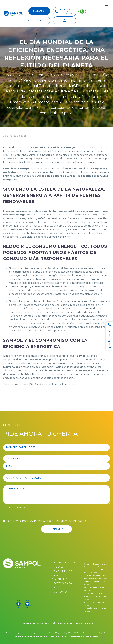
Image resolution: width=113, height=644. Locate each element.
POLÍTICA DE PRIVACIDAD (62, 623)
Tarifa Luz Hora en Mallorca (94, 576)
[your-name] (56, 447)
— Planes (57, 567)
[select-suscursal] (39, 11)
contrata (39, 20)
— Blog (56, 588)
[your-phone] (56, 459)
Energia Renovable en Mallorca (96, 570)
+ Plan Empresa (62, 571)
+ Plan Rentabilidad (60, 577)
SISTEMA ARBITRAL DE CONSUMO (34, 623)
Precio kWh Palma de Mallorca (96, 579)
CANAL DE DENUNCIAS (85, 623)
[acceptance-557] (4, 521)
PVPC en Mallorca (91, 573)
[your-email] (56, 466)
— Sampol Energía (63, 563)
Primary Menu (107, 5)
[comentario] (56, 495)
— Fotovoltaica (62, 583)
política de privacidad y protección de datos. (54, 521)
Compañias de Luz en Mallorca (95, 564)
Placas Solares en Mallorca (94, 593)
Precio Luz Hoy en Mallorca (94, 567)
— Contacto (59, 592)
